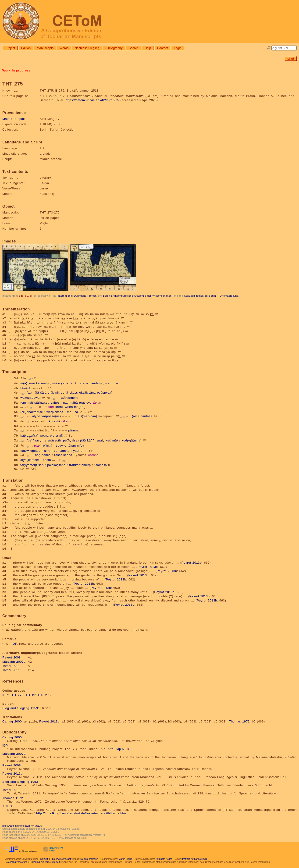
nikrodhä (62, 392)
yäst (76, 450)
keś (108, 440)
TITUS (30, 695)
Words (64, 48)
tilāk (51, 392)
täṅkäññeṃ (69, 397)
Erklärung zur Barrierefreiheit (45, 862)
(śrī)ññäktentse (32, 412)
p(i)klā (48, 445)
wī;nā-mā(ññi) (75, 407)
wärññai (93, 455)
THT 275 (17, 695)
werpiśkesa (55, 412)
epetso (35, 450)
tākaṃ (98, 402)
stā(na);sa (42, 402)
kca (75, 412)
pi (82, 450)
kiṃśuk (26, 388)
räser (58, 455)
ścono (68, 455)
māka (116, 440)
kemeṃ (43, 383)
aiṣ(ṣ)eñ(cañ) (87, 416)
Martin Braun (125, 859)
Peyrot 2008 (12, 657)
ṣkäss (74, 392)
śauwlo (61, 445)
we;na (44, 435)
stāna (84, 383)
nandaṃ (96, 383)
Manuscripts (45, 48)
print (291, 59)
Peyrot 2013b (192, 562)
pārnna (73, 430)
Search (134, 48)
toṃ (23, 402)
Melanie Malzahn (89, 859)
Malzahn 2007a (14, 661)
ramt (73, 383)
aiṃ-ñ (48, 450)
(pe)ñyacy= (35, 440)
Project (10, 48)
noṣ (38, 455)
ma (69, 412)
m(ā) (24, 383)
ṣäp (41, 465)
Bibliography (114, 48)
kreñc (59, 407)
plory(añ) (57, 435)
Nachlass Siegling (87, 48)
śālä (43, 392)
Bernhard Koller (164, 859)
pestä (47, 460)
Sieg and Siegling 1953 (20, 708)
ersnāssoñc (53, 440)
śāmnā (65, 450)
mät (30, 402)
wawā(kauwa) (30, 397)
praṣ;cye (85, 402)
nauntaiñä (70, 402)
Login (178, 48)
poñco (46, 455)
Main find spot (13, 119)
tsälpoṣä (101, 465)
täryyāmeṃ (29, 465)
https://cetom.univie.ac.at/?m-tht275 (92, 100)
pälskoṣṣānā (56, 465)
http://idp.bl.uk (119, 749)
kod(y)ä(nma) (132, 440)
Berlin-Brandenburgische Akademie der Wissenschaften (137, 296)
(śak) (38, 445)
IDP (14, 643)
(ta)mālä (33, 392)
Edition (26, 48)
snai (32, 383)
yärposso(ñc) (51, 416)
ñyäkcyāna (60, 383)
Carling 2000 (12, 721)
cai (56, 450)
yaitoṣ (55, 402)
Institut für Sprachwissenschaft (56, 859)
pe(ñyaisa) (71, 440)
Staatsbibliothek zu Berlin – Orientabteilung (211, 296)
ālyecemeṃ (30, 460)
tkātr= (25, 450)
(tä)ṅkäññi (88, 440)
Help (148, 48)
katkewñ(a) (29, 435)
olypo (36, 416)
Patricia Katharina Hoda (195, 859)
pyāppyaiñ (105, 392)
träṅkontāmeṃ (80, 465)
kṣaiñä (55, 421)
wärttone (112, 383)
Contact (162, 48)
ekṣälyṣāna (87, 392)
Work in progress (16, 70)
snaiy (100, 440)
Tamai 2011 (11, 666)
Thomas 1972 (239, 721)
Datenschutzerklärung (16, 862)
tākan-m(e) (76, 445)
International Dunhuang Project (77, 296)
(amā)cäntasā (142, 416)
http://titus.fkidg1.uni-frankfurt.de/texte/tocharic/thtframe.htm (81, 813)
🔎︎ (269, 48)
